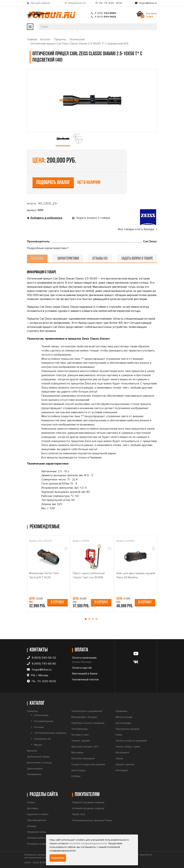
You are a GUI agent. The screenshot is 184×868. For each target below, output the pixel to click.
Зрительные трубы (38, 757)
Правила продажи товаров (88, 802)
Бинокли (32, 751)
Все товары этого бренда (137, 229)
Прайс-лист (79, 814)
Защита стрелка (125, 764)
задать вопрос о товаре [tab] (137, 259)
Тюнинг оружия (81, 741)
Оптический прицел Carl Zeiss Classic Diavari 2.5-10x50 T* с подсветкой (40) (79, 44)
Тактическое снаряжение (87, 711)
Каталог (45, 39)
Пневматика (34, 774)
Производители (36, 820)
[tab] (48, 248)
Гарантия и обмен (38, 814)
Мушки (38, 745)
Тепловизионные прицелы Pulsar (92, 820)
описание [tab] (38, 259)
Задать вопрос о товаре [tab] (93, 218)
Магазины (77, 753)
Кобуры (76, 776)
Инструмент (122, 753)
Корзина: (152, 15)
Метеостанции (124, 717)
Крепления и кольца (39, 763)
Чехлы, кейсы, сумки (128, 747)
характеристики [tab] (68, 259)
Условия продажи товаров (88, 808)
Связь (119, 758)
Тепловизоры (80, 729)
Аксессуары (78, 770)
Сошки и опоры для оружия (88, 764)
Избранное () (77, 3)
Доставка (33, 808)
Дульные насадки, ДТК (85, 747)
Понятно (58, 858)
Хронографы (123, 723)
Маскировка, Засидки (84, 717)
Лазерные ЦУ (42, 739)
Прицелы (60, 39)
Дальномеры (35, 768)
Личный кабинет (40, 3)
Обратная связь (37, 832)
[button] (87, 619)
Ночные (39, 727)
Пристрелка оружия (127, 729)
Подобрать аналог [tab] (53, 183)
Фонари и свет (80, 735)
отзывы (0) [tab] (100, 259)
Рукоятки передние (83, 758)
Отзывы (32, 826)
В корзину (57, 602)
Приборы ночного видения (88, 723)
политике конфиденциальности (88, 843)
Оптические (77, 39)
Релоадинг (122, 770)
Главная (32, 39)
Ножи (119, 735)
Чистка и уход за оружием (131, 741)
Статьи (31, 802)
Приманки (121, 711)
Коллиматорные (44, 721)
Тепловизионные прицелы (50, 733)
